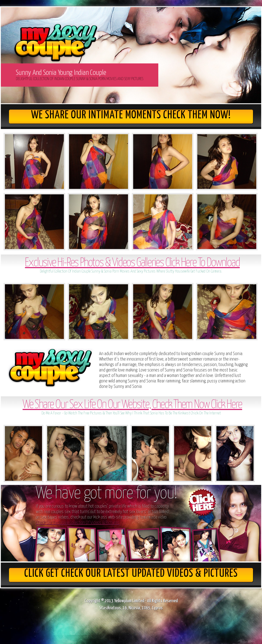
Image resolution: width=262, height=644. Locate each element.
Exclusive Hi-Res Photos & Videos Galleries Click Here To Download (132, 263)
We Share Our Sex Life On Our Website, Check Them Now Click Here (132, 405)
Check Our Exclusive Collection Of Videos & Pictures (78, 523)
